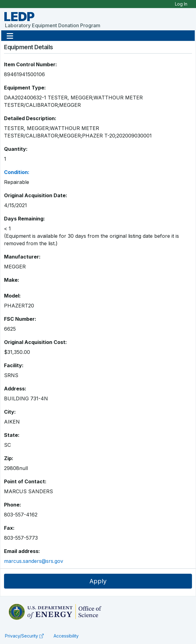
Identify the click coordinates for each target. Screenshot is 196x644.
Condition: (17, 172)
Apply (98, 581)
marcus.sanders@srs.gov (34, 561)
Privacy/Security (24, 636)
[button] (10, 36)
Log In (181, 4)
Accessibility (66, 636)
